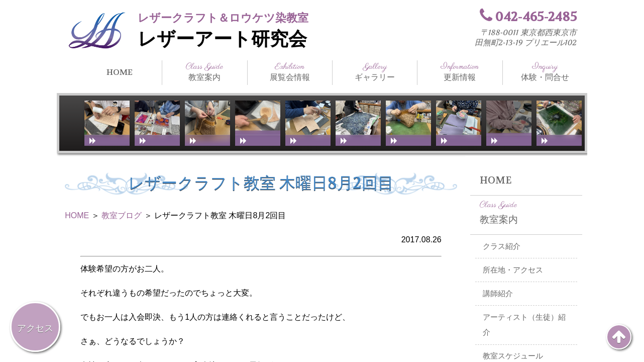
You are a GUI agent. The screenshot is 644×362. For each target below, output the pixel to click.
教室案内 (204, 72)
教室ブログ (122, 215)
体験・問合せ (545, 72)
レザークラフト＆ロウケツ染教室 (223, 18)
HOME (120, 72)
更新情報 (460, 72)
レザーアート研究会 (222, 39)
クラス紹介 (502, 246)
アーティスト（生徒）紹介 (524, 325)
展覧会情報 (290, 72)
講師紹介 (498, 294)
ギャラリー (375, 72)
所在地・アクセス (513, 270)
